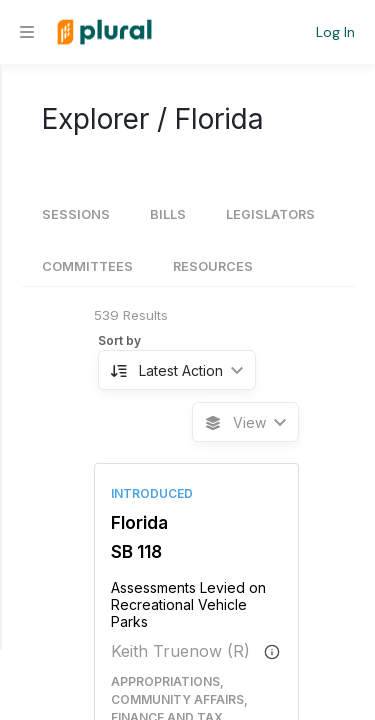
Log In (335, 32)
